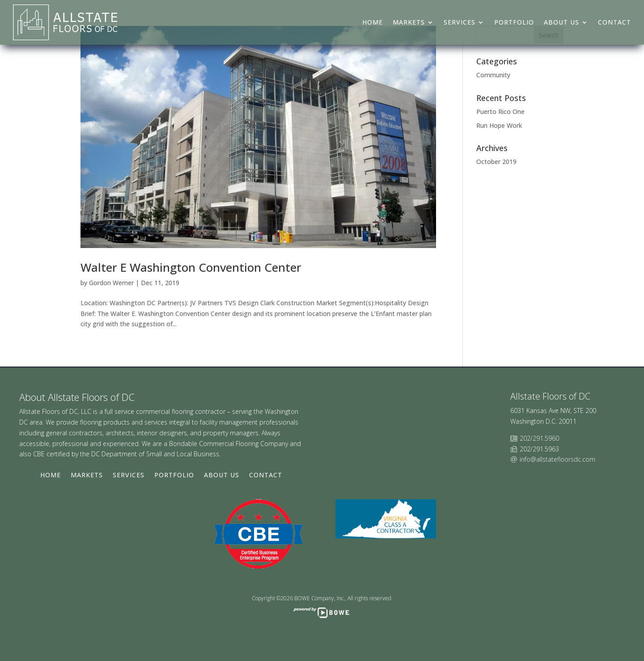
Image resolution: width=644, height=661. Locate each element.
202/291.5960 (539, 438)
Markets (409, 22)
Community (493, 75)
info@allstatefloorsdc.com (557, 459)
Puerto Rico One (500, 112)
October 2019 (496, 162)
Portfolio (514, 22)
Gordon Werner (111, 283)
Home (373, 22)
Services (460, 22)
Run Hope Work (499, 125)
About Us (561, 22)
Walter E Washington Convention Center (191, 267)
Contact (614, 22)
